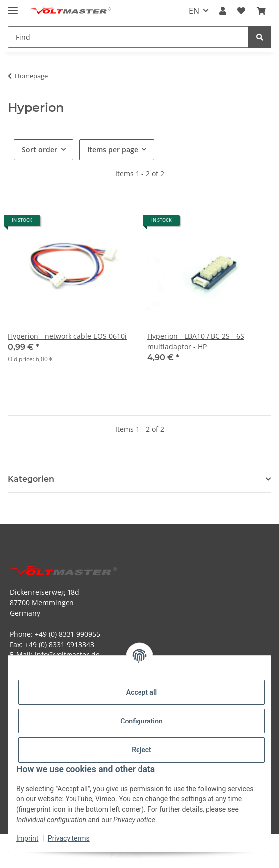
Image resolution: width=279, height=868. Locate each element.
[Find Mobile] (128, 37)
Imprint (27, 838)
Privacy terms (69, 838)
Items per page (113, 150)
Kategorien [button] (31, 479)
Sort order (39, 150)
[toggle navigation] (13, 6)
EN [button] (194, 11)
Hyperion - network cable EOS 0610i (67, 336)
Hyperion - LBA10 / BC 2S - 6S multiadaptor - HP (196, 341)
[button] (223, 11)
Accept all (141, 692)
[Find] (260, 37)
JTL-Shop (156, 855)
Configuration (141, 721)
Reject (141, 750)
